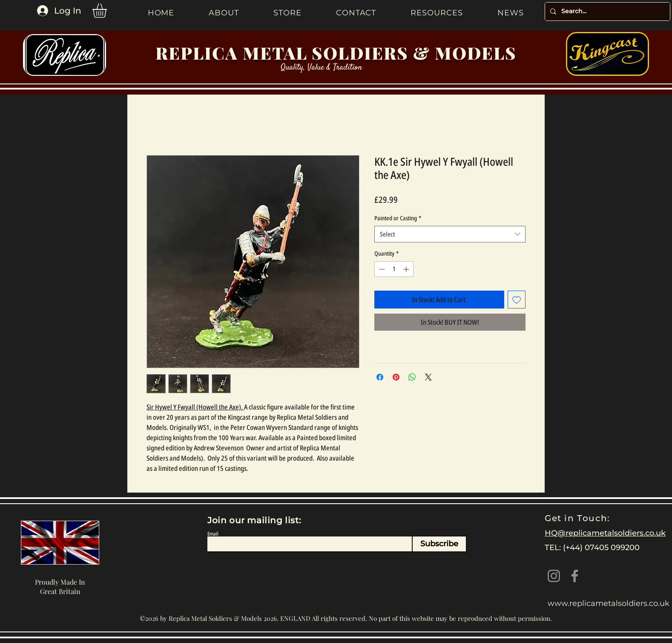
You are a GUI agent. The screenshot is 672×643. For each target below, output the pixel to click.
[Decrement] (381, 269)
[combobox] (450, 234)
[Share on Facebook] (380, 377)
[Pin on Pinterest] (396, 377)
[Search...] (607, 12)
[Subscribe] (439, 544)
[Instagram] (554, 576)
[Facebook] (575, 576)
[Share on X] (428, 377)
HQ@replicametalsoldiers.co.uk (605, 533)
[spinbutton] (394, 269)
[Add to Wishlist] (517, 300)
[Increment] (407, 269)
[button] (108, 11)
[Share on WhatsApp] (412, 377)
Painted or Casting (398, 218)
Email (213, 534)
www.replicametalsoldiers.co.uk (609, 603)
